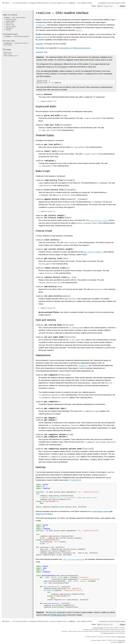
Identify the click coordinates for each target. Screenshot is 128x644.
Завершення (10, 28)
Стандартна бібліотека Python (39, 3)
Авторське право (98, 628)
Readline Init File (42, 37)
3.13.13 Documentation (20, 3)
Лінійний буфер (10, 21)
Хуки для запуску (11, 26)
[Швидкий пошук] (111, 6)
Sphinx (120, 642)
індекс (123, 3)
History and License (109, 633)
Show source (8, 54)
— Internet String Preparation (17, 36)
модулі (118, 3)
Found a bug (121, 640)
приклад (8, 30)
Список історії (10, 25)
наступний (111, 3)
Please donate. (121, 637)
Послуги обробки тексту (59, 3)
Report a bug (8, 52)
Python (7, 3)
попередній (102, 3)
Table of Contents (10, 15)
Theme (97, 6)
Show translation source (11, 56)
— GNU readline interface (80, 3)
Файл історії (9, 23)
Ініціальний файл (11, 19)
